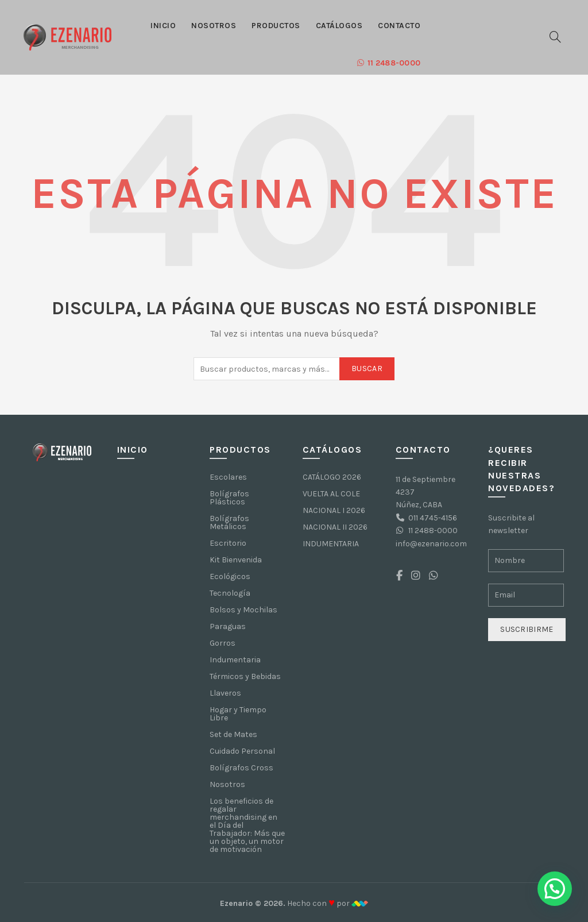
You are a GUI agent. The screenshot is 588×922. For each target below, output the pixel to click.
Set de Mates (233, 734)
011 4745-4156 (433, 518)
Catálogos (339, 26)
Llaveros (225, 693)
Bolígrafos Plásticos (229, 498)
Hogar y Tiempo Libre (238, 714)
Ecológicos (230, 576)
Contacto (399, 26)
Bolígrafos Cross (241, 768)
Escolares (228, 477)
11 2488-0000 (388, 63)
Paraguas (228, 626)
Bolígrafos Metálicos (229, 522)
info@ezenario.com (431, 544)
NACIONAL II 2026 (335, 527)
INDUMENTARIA (331, 544)
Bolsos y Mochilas (243, 610)
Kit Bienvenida (236, 560)
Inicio (163, 26)
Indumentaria (235, 660)
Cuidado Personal (242, 751)
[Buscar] (555, 37)
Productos (276, 26)
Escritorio (228, 543)
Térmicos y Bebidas (245, 676)
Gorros (223, 643)
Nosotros (214, 26)
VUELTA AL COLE (331, 494)
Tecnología (230, 593)
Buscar (367, 369)
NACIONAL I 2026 (334, 510)
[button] (555, 889)
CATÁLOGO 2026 (332, 477)
